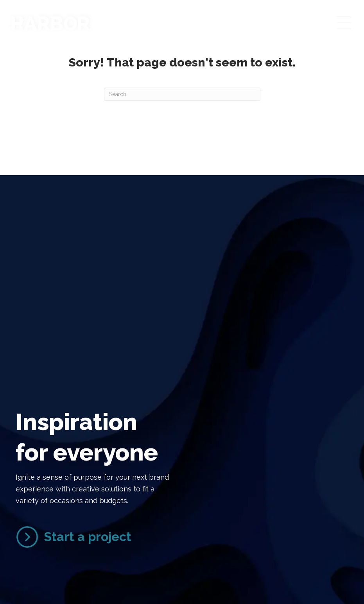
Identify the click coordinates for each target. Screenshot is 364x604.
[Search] (182, 94)
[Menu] (343, 23)
